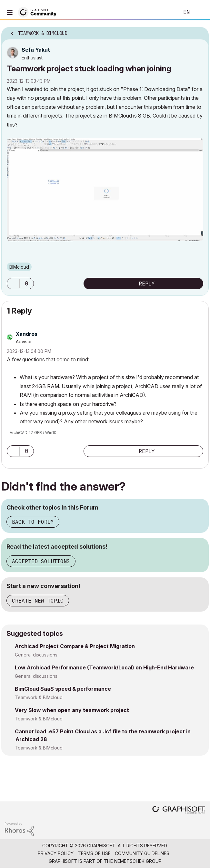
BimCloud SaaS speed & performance (63, 689)
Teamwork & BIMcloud (39, 697)
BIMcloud (19, 267)
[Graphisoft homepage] (179, 810)
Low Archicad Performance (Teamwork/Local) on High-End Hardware (104, 667)
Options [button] (200, 31)
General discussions (36, 655)
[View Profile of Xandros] (27, 334)
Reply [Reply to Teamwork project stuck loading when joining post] (147, 284)
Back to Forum (33, 522)
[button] (105, 189)
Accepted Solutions (41, 561)
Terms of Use (94, 853)
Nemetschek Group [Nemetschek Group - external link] (138, 861)
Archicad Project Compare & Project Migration (75, 646)
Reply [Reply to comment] (147, 451)
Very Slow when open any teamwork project (72, 710)
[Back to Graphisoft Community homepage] (39, 12)
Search (165, 12)
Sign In (200, 12)
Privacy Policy (56, 853)
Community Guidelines (142, 853)
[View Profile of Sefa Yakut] (36, 50)
